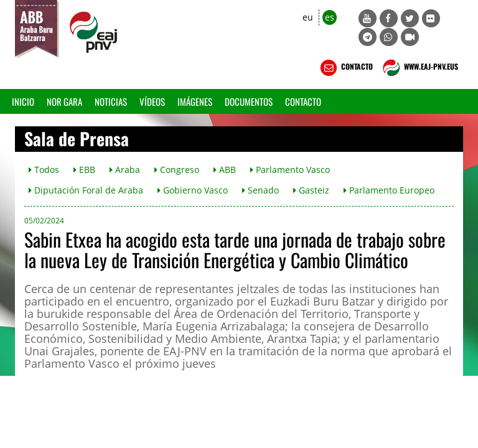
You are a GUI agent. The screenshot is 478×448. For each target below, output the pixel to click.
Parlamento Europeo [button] (389, 190)
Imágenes (195, 101)
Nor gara (64, 101)
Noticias (111, 101)
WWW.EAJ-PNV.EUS (419, 68)
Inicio (23, 101)
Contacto (303, 101)
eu (308, 17)
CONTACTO (345, 68)
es (330, 17)
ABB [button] (225, 170)
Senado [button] (260, 190)
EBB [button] (84, 170)
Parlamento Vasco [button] (290, 170)
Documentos (249, 101)
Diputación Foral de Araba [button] (86, 190)
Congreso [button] (177, 170)
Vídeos (152, 101)
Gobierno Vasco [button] (193, 190)
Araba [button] (125, 170)
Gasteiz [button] (311, 190)
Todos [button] (44, 170)
